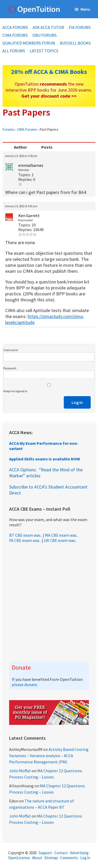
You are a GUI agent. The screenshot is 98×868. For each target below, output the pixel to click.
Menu (85, 9)
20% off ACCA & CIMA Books (49, 72)
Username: (11, 350)
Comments (69, 858)
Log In (77, 402)
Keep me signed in (15, 391)
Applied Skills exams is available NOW (45, 459)
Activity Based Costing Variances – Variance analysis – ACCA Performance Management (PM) (49, 756)
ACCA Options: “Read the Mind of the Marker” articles (46, 473)
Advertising (79, 853)
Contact (61, 853)
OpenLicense (19, 858)
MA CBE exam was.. (62, 535)
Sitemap (51, 858)
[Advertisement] (49, 602)
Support (45, 853)
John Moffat (20, 771)
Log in (85, 858)
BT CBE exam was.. (26, 535)
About (37, 858)
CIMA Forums (27, 129)
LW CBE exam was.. (60, 540)
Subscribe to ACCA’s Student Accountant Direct (48, 490)
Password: (10, 368)
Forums (8, 129)
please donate (24, 685)
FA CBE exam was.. (25, 540)
